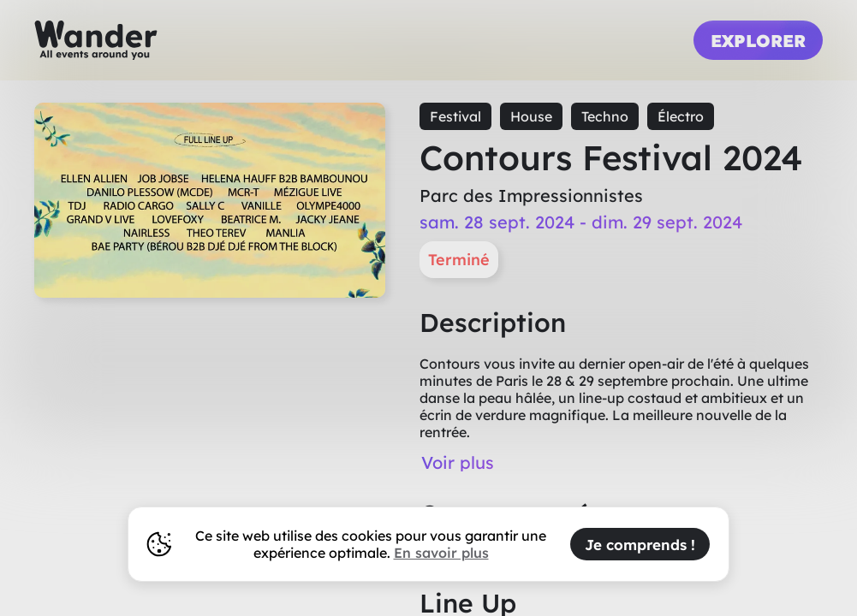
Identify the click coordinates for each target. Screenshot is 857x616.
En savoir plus (441, 553)
